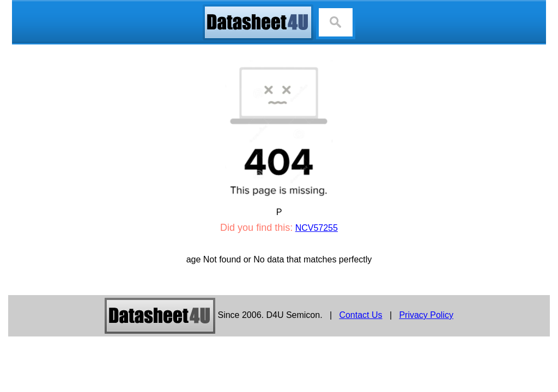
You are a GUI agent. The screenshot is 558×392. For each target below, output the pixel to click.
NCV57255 (317, 228)
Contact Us (360, 315)
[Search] (336, 22)
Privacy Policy (426, 315)
